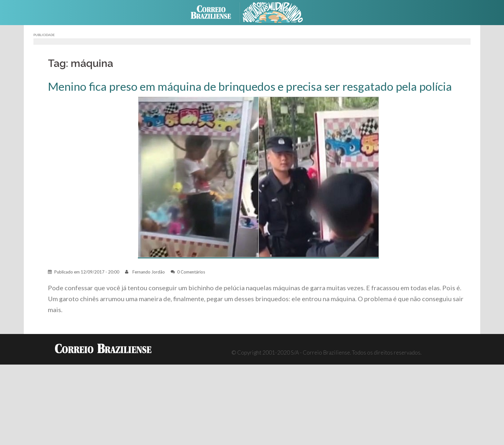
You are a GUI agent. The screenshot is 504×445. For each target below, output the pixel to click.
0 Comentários (191, 272)
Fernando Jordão (149, 272)
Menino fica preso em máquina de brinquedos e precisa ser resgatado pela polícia (250, 86)
